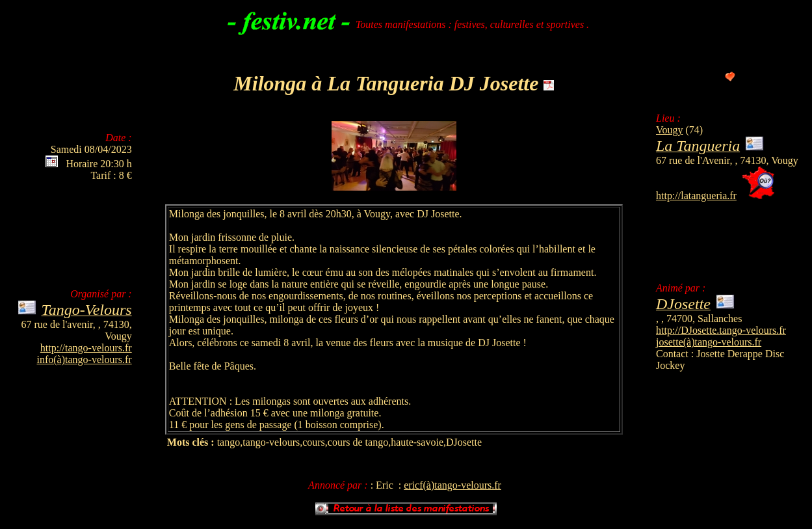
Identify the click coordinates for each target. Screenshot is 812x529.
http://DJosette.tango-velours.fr (721, 330)
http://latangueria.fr (696, 196)
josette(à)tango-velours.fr (709, 342)
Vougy (670, 130)
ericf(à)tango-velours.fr (452, 485)
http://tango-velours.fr (86, 348)
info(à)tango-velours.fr (85, 359)
